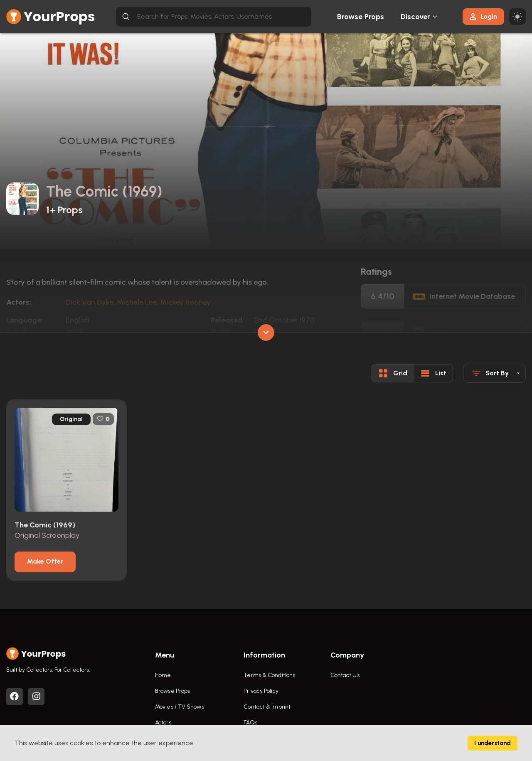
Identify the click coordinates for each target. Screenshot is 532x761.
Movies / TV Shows (180, 707)
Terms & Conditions (269, 675)
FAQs (250, 723)
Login (483, 16)
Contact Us (345, 675)
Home (163, 675)
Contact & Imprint (267, 707)
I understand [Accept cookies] (493, 743)
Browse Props (361, 17)
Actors (163, 723)
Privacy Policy (261, 691)
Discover (416, 17)
